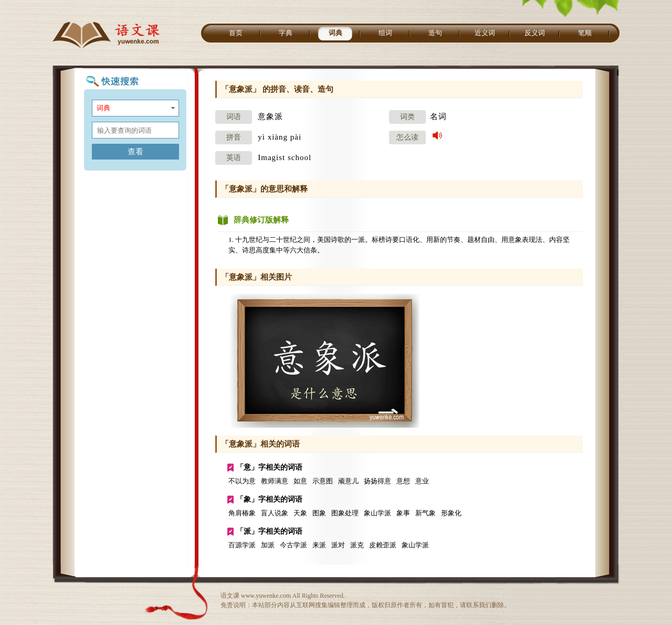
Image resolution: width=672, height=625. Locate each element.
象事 (403, 513)
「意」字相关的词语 (269, 467)
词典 (335, 33)
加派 (268, 545)
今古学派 (293, 545)
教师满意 (275, 481)
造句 (435, 33)
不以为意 (242, 481)
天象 (300, 513)
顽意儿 (348, 481)
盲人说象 (275, 513)
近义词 (485, 33)
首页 (236, 33)
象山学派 (377, 513)
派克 (357, 545)
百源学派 (242, 545)
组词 (385, 33)
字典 (286, 33)
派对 (338, 545)
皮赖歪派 (383, 545)
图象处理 (345, 513)
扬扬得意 (377, 481)
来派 (319, 545)
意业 (422, 481)
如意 (300, 481)
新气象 (426, 513)
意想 (403, 481)
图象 (319, 513)
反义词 (535, 33)
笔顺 (585, 33)
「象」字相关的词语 (269, 499)
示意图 (323, 481)
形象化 (451, 513)
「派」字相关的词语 (269, 531)
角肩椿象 (242, 513)
